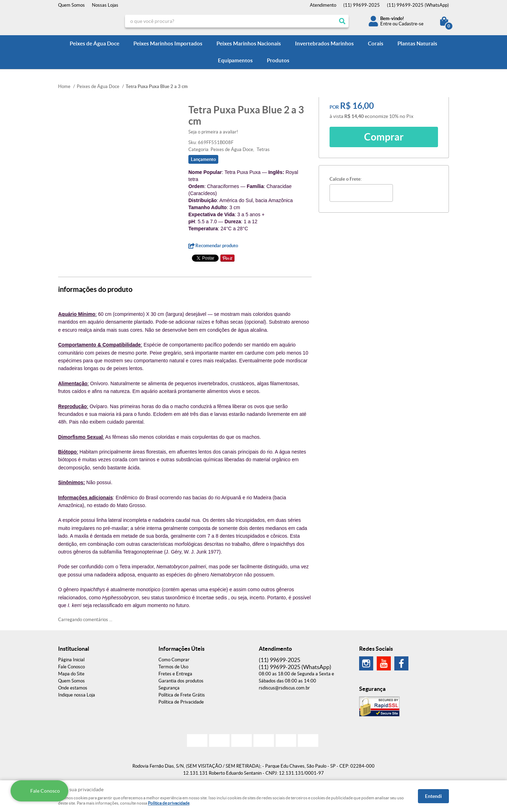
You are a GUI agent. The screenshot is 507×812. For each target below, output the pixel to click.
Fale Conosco (71, 667)
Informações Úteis (181, 649)
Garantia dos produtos (181, 681)
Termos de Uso (173, 667)
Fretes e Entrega (175, 674)
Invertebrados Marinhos (324, 43)
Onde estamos (73, 688)
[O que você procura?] (342, 21)
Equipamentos (235, 60)
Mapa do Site (71, 674)
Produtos (278, 60)
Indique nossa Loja (77, 695)
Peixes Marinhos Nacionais (249, 43)
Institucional (74, 649)
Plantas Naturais (417, 43)
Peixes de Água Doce (95, 43)
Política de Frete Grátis (182, 695)
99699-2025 (362, 5)
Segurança (169, 688)
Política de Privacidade (181, 702)
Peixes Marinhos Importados (168, 43)
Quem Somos (71, 5)
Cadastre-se (411, 24)
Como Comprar (174, 660)
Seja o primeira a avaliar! (213, 132)
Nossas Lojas (105, 5)
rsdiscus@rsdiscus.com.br (284, 688)
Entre (386, 24)
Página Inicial (71, 660)
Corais (376, 43)
